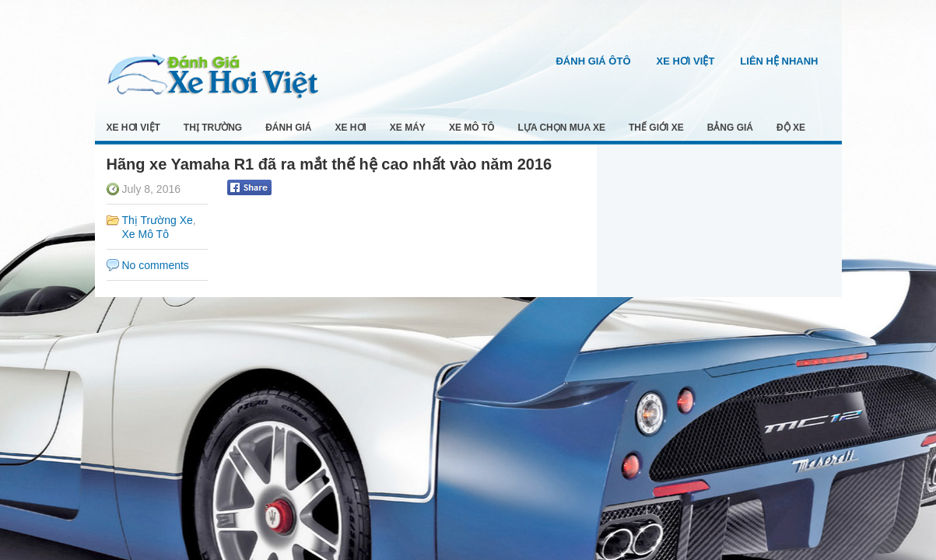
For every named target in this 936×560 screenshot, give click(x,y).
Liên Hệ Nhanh (779, 61)
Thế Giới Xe (656, 128)
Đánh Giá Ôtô (593, 61)
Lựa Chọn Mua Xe (562, 128)
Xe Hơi (351, 128)
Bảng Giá (730, 128)
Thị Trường (213, 128)
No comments (156, 265)
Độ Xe (791, 128)
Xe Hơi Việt (686, 61)
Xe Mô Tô (472, 128)
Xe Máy (408, 128)
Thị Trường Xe (158, 220)
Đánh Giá (288, 128)
